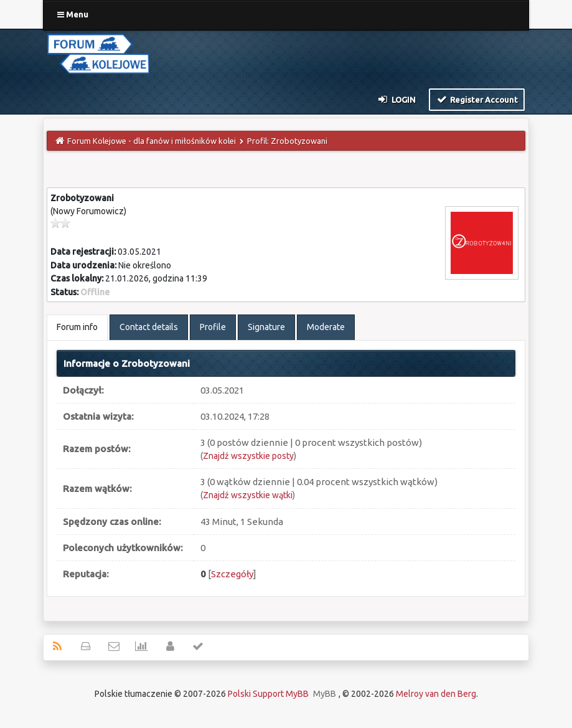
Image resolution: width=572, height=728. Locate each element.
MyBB (325, 694)
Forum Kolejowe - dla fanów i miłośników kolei (152, 141)
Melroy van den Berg (436, 694)
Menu (73, 14)
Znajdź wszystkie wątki (248, 495)
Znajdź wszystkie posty (248, 456)
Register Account (477, 99)
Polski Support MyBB (268, 694)
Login (396, 99)
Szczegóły (232, 574)
